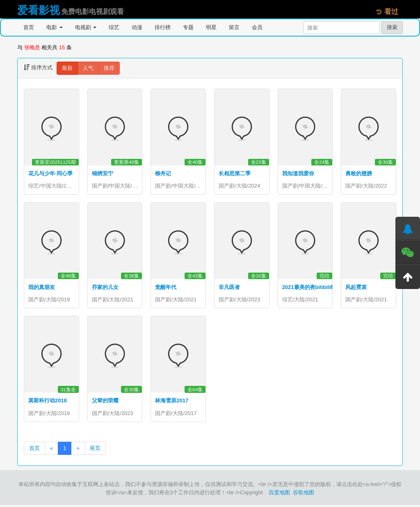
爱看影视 (39, 10)
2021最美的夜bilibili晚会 (312, 288)
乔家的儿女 (105, 288)
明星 (211, 27)
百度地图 (279, 494)
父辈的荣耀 (105, 402)
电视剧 (86, 27)
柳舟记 (163, 173)
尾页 (95, 450)
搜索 (392, 27)
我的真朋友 (42, 288)
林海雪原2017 (172, 402)
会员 (257, 27)
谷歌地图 (304, 494)
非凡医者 (229, 288)
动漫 (137, 27)
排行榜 (163, 27)
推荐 (109, 68)
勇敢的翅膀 (359, 173)
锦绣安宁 (103, 173)
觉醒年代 (166, 288)
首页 (29, 27)
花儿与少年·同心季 (50, 173)
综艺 (114, 27)
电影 (55, 27)
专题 (188, 27)
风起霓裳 (356, 288)
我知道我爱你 (298, 173)
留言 (234, 27)
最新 (67, 68)
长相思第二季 (235, 173)
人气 (88, 68)
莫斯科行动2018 (48, 402)
